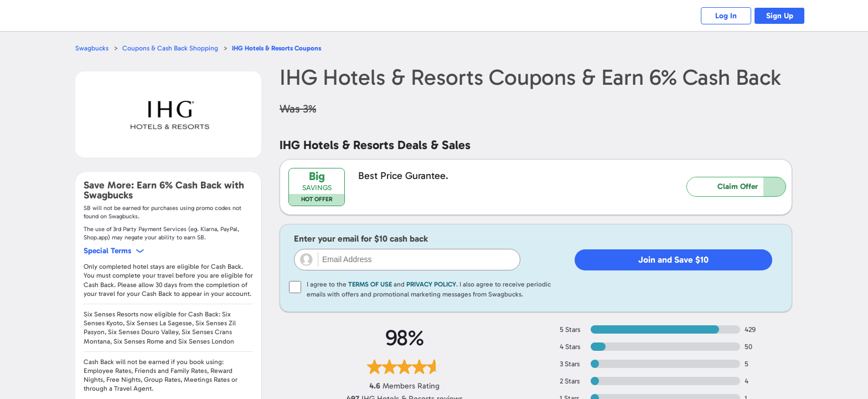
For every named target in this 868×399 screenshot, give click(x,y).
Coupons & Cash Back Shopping (172, 48)
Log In (719, 16)
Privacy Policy (431, 284)
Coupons (283, 48)
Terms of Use (370, 284)
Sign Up (777, 16)
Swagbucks (92, 48)
